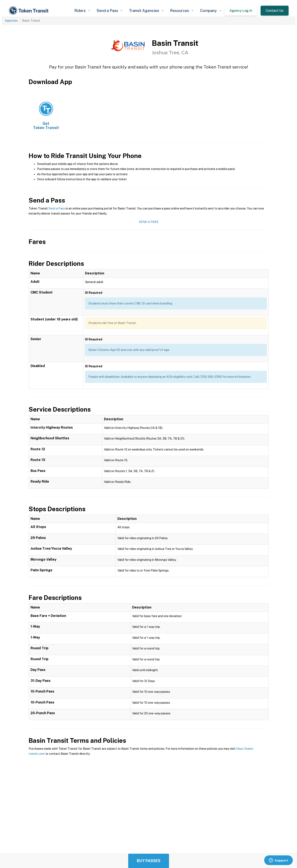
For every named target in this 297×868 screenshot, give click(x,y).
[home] (29, 11)
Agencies (11, 21)
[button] (82, 11)
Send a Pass (57, 208)
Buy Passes (149, 861)
